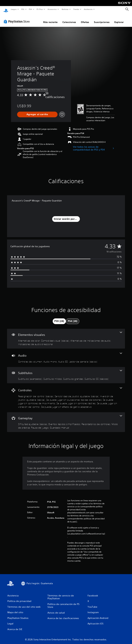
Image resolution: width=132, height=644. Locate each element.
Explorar (119, 19)
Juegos (14, 9)
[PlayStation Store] (17, 18)
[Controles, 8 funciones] (66, 395)
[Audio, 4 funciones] (66, 355)
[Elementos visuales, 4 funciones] (66, 336)
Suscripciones (102, 19)
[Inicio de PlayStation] (6, 9)
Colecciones (69, 19)
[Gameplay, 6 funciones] (66, 419)
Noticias (65, 9)
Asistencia (88, 9)
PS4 (31, 9)
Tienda (76, 9)
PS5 (23, 9)
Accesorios (52, 9)
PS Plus (40, 9)
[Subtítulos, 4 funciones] (66, 372)
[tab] (59, 318)
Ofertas (85, 19)
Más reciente (50, 19)
